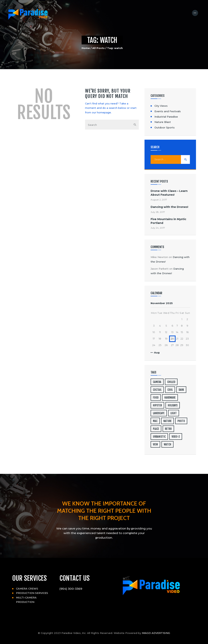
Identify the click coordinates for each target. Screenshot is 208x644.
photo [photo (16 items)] (181, 421)
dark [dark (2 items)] (181, 390)
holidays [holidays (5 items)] (173, 405)
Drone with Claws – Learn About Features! (169, 193)
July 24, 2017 (158, 228)
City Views (161, 106)
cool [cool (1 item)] (170, 390)
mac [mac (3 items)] (155, 421)
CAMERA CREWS (27, 589)
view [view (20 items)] (155, 444)
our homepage (101, 112)
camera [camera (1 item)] (157, 382)
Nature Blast (163, 122)
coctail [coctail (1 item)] (157, 390)
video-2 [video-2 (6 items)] (176, 437)
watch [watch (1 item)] (167, 444)
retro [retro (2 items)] (168, 429)
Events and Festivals (168, 111)
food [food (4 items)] (156, 398)
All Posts (98, 48)
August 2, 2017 (159, 200)
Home (86, 48)
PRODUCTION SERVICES (32, 593)
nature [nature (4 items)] (167, 421)
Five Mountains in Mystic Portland (168, 221)
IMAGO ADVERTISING (156, 633)
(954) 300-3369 (71, 589)
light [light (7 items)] (174, 413)
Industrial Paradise (166, 117)
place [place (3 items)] (156, 429)
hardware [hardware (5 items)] (170, 398)
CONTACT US (75, 578)
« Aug (156, 352)
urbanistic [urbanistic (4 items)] (159, 437)
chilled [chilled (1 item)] (171, 382)
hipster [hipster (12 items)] (157, 405)
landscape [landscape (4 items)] (159, 413)
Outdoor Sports (165, 127)
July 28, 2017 (158, 212)
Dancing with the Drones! (169, 207)
